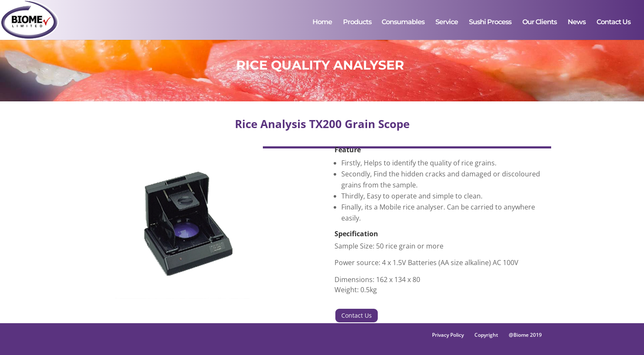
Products (357, 22)
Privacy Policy (448, 335)
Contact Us (613, 22)
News (577, 22)
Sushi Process (490, 22)
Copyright (486, 335)
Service (447, 22)
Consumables (403, 22)
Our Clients (539, 22)
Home (322, 22)
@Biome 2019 (525, 335)
